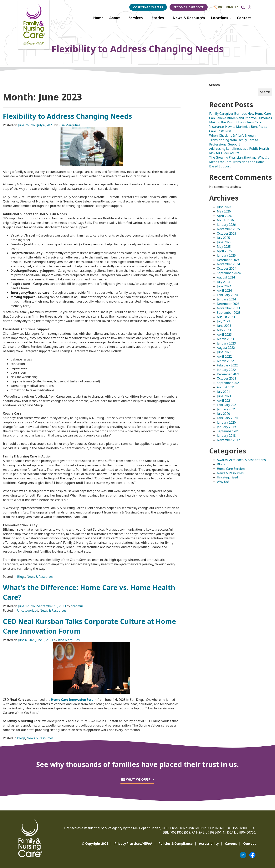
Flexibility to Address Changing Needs (67, 116)
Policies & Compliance (176, 844)
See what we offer (135, 779)
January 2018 (226, 436)
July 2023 (223, 321)
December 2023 (228, 304)
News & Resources (189, 18)
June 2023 (224, 326)
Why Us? (223, 482)
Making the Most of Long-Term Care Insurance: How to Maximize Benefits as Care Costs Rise (238, 127)
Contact (244, 18)
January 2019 (226, 427)
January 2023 (226, 343)
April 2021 (224, 401)
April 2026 (224, 216)
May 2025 (224, 247)
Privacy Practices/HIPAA (133, 844)
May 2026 (224, 211)
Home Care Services (231, 469)
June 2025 (224, 242)
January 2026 (226, 225)
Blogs (21, 577)
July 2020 (223, 414)
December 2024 (228, 260)
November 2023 (228, 308)
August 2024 (226, 277)
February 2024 (227, 295)
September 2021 (229, 383)
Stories (159, 18)
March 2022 (225, 361)
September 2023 (229, 313)
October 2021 (227, 378)
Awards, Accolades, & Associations (241, 460)
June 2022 (224, 352)
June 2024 (224, 286)
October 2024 (227, 268)
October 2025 (227, 233)
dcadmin (77, 606)
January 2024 (226, 299)
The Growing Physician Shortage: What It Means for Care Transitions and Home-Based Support (239, 162)
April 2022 (224, 356)
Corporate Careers (148, 7)
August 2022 (226, 348)
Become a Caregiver (189, 7)
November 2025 (228, 229)
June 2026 (224, 207)
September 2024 (229, 273)
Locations (221, 18)
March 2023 (225, 339)
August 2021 (226, 387)
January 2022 (226, 370)
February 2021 (227, 405)
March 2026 (225, 220)
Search (214, 85)
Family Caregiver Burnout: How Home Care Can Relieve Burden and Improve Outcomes (241, 116)
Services (137, 18)
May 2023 (224, 330)
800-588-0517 (226, 7)
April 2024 (224, 290)
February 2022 (227, 365)
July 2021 (223, 392)
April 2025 (224, 251)
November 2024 (228, 264)
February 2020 (227, 418)
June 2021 (224, 396)
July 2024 (223, 282)
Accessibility (209, 844)
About (116, 18)
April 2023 (224, 334)
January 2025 (226, 255)
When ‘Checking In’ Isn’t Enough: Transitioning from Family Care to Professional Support (234, 140)
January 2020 (226, 422)
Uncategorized (28, 610)
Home (98, 18)
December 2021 (228, 374)
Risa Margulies (69, 125)
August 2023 (226, 317)
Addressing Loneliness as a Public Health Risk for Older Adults (239, 151)
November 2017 (228, 440)
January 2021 (226, 409)
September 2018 (229, 431)
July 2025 (223, 238)
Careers (231, 844)
